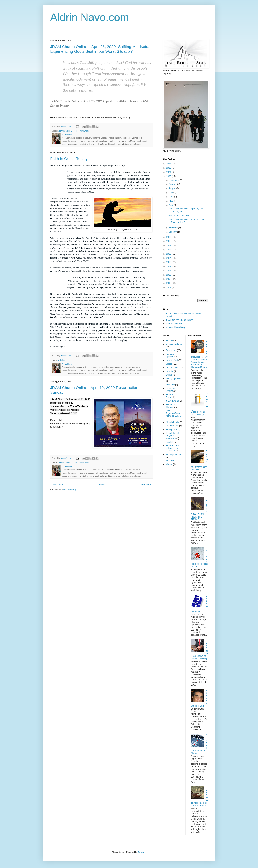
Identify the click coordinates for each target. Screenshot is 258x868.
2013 (169, 262)
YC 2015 (170, 461)
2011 (169, 271)
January (173, 232)
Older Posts (146, 485)
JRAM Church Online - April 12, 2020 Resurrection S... (186, 221)
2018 (169, 241)
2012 (169, 266)
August (173, 188)
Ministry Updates (174, 344)
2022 (169, 168)
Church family (172, 422)
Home (102, 485)
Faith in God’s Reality (69, 159)
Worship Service (174, 454)
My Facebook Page (175, 324)
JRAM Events (83, 131)
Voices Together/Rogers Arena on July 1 (174, 413)
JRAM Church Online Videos (179, 320)
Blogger (142, 852)
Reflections (171, 350)
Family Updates (173, 378)
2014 (169, 258)
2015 (169, 254)
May (171, 201)
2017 (169, 245)
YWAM (169, 464)
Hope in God (172, 360)
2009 (169, 279)
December (174, 180)
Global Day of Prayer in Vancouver (172, 436)
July (171, 193)
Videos (169, 364)
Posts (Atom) (69, 490)
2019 (169, 237)
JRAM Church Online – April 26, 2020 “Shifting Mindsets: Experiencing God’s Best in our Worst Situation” (100, 49)
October (173, 184)
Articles (61, 360)
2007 (169, 287)
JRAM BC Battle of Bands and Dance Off (174, 448)
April (171, 205)
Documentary (172, 426)
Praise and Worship (171, 406)
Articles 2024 (172, 368)
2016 (169, 250)
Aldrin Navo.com (90, 17)
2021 (169, 172)
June (172, 197)
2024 (169, 164)
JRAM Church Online (67, 131)
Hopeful (169, 371)
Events (169, 375)
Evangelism (171, 430)
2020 (169, 176)
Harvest (169, 442)
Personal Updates (170, 355)
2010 (169, 275)
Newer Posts (57, 485)
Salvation (170, 385)
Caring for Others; (170, 390)
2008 (169, 283)
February (174, 228)
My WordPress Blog (175, 327)
